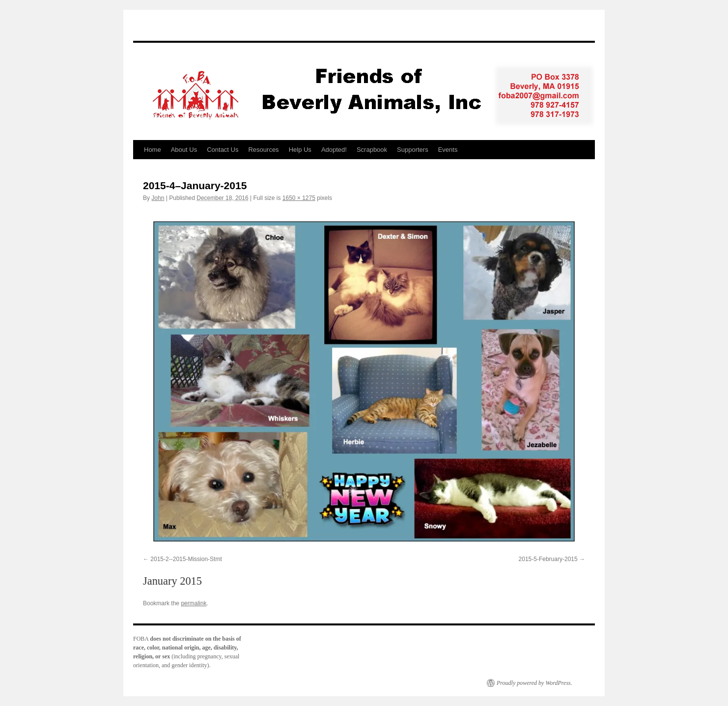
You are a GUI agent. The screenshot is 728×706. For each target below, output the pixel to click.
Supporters (413, 150)
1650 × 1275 (299, 198)
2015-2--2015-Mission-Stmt (186, 559)
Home (153, 150)
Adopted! (334, 150)
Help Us (300, 150)
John (158, 198)
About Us (184, 150)
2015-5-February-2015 (548, 559)
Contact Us (223, 150)
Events (448, 150)
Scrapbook (372, 150)
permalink (194, 603)
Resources (263, 150)
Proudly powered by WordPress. (534, 683)
